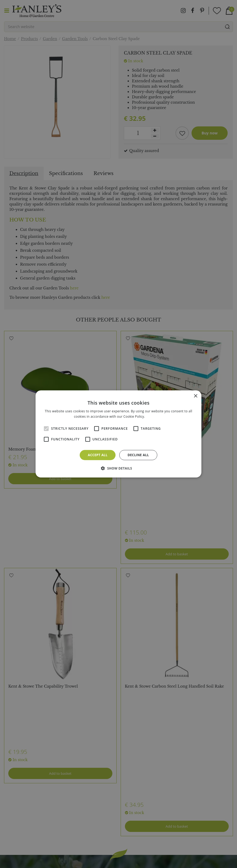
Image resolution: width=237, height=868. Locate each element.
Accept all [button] (98, 455)
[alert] (119, 434)
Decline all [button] (138, 455)
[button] (119, 468)
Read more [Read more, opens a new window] (155, 416)
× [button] (195, 396)
